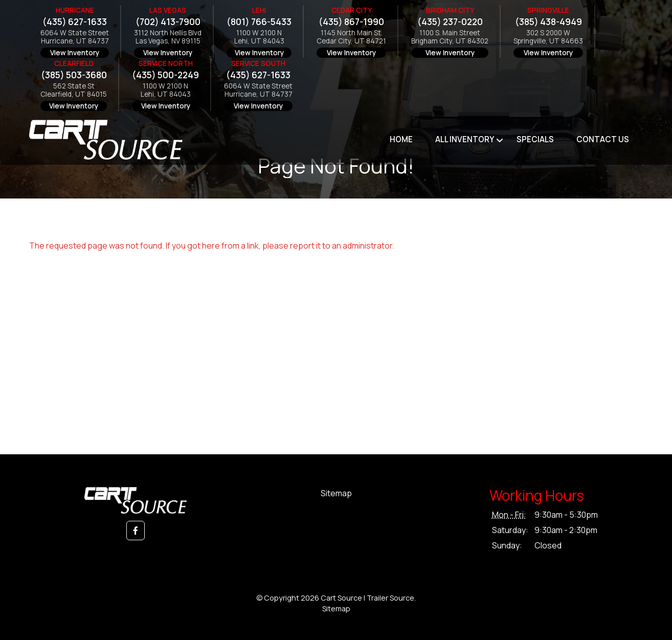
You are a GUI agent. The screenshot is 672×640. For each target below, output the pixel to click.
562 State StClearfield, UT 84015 (74, 90)
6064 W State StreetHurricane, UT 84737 (75, 37)
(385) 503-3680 (74, 75)
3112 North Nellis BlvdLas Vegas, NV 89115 (168, 37)
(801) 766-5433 (259, 22)
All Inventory (465, 139)
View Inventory (75, 53)
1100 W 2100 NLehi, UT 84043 (259, 37)
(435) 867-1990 (351, 22)
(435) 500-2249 (165, 75)
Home (401, 139)
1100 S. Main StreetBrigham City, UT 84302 (450, 37)
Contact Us (603, 139)
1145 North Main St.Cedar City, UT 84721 (351, 37)
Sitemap (336, 493)
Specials (535, 139)
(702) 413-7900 (168, 22)
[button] (136, 531)
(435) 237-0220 (450, 22)
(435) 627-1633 (75, 22)
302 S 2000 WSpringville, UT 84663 (548, 37)
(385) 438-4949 (548, 22)
